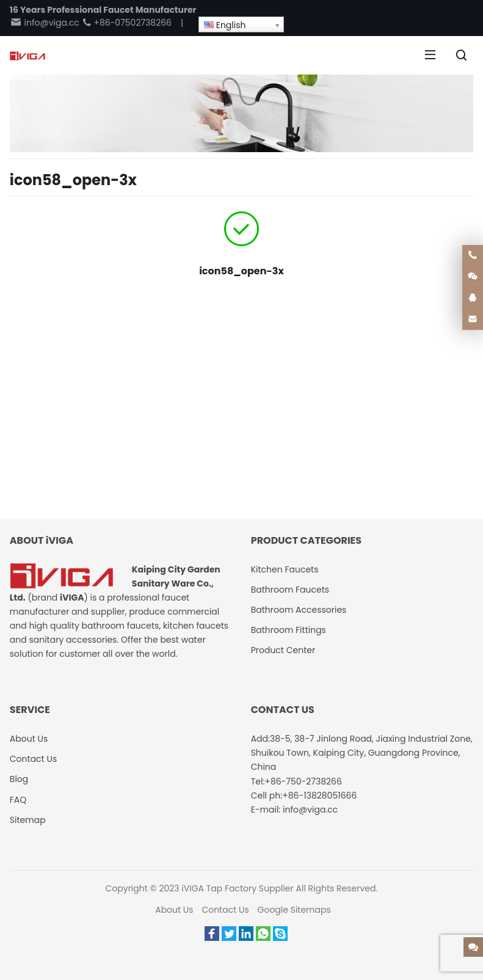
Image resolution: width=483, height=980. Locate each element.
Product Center (283, 650)
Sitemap (28, 820)
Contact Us (225, 910)
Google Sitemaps (294, 910)
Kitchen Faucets (285, 569)
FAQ (18, 800)
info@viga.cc (45, 23)
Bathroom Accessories (299, 610)
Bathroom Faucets (290, 590)
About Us (174, 910)
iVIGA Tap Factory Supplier (237, 888)
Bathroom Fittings (289, 630)
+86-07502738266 (127, 23)
